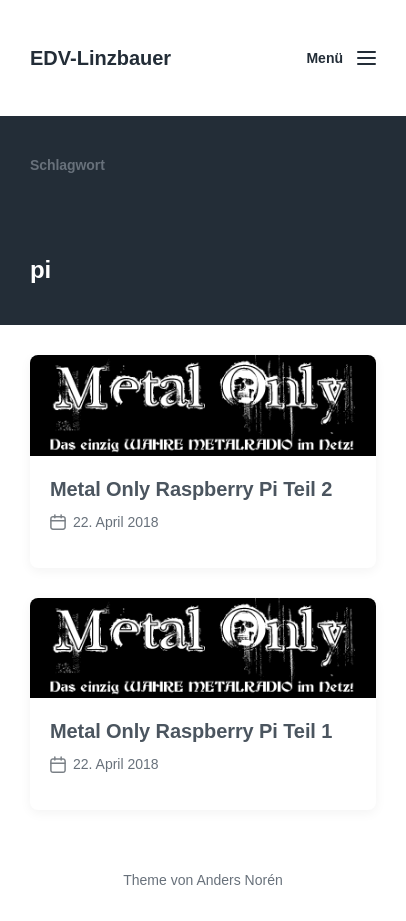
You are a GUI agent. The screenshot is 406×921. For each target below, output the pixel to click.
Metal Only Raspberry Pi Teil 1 (191, 731)
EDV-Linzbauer (100, 58)
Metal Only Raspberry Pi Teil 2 (191, 489)
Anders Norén (239, 880)
